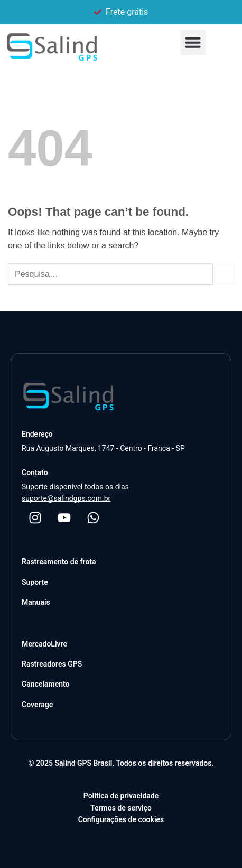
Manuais (36, 602)
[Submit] (224, 274)
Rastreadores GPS (52, 664)
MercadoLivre (44, 644)
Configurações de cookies (121, 819)
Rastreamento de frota (59, 562)
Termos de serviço (121, 808)
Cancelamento (45, 684)
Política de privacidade (121, 796)
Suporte (35, 582)
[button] (193, 42)
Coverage (37, 705)
